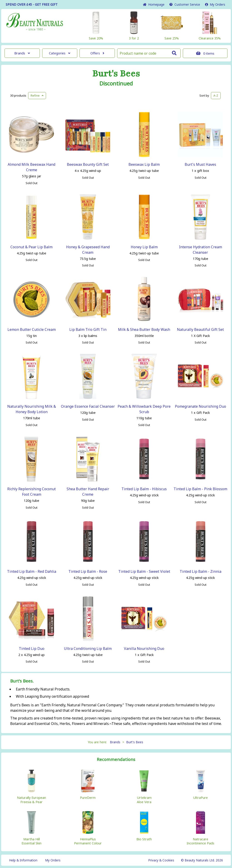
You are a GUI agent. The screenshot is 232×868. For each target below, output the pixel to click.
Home (154, 4)
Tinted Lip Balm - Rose (88, 571)
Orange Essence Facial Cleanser (88, 406)
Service (185, 4)
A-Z (216, 95)
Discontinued (116, 83)
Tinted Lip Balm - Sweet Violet (144, 571)
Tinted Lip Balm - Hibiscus (144, 489)
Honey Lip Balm (144, 247)
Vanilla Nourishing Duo (144, 649)
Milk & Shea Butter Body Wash (144, 329)
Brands (22, 53)
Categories (60, 53)
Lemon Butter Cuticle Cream (32, 329)
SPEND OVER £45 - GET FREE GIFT (32, 4)
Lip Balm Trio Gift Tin (88, 329)
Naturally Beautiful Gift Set (200, 329)
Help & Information (23, 860)
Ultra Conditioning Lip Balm (88, 649)
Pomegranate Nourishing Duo (201, 406)
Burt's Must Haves (200, 164)
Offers (97, 53)
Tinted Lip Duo (32, 649)
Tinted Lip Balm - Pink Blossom (200, 489)
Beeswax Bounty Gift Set (88, 164)
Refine (37, 95)
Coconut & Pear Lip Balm (31, 247)
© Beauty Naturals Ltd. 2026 (202, 860)
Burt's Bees (116, 74)
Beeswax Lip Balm (144, 164)
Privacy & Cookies (161, 860)
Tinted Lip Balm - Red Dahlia (32, 571)
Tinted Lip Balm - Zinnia (201, 571)
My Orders (215, 4)
